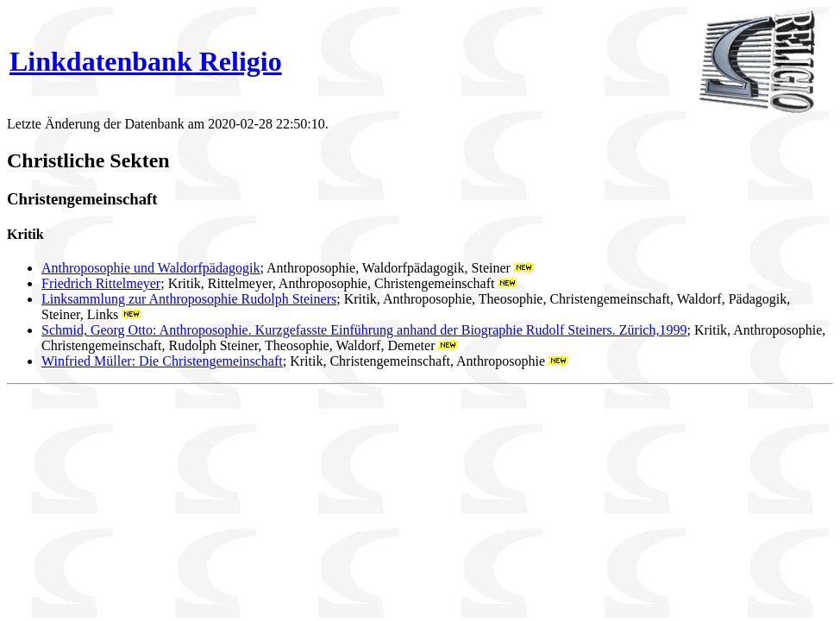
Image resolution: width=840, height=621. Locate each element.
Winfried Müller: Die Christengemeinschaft (162, 361)
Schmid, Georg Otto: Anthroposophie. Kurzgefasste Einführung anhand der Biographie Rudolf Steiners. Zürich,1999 (364, 330)
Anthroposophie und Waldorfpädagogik (150, 268)
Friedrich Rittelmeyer (101, 283)
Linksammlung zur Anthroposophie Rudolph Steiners (189, 299)
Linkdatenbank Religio (146, 61)
